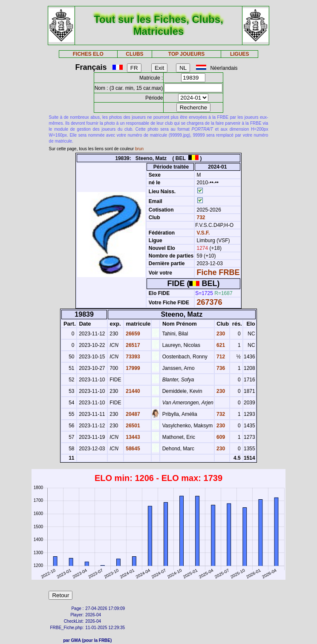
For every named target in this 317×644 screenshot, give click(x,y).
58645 (132, 449)
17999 (132, 368)
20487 (132, 414)
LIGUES (240, 54)
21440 (132, 391)
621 (220, 345)
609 (220, 437)
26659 (132, 334)
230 (220, 334)
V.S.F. (203, 233)
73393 (132, 357)
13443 (132, 437)
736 (220, 368)
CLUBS (134, 54)
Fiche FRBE (218, 272)
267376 (210, 302)
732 (200, 218)
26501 (132, 426)
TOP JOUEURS (187, 54)
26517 (132, 345)
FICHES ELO (88, 54)
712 (220, 357)
